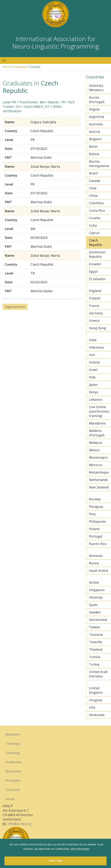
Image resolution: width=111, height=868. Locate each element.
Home (7, 67)
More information (80, 849)
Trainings (13, 744)
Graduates (20, 67)
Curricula (12, 790)
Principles (13, 780)
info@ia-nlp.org (19, 824)
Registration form (15, 307)
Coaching (13, 753)
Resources (13, 771)
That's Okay (55, 861)
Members (13, 734)
